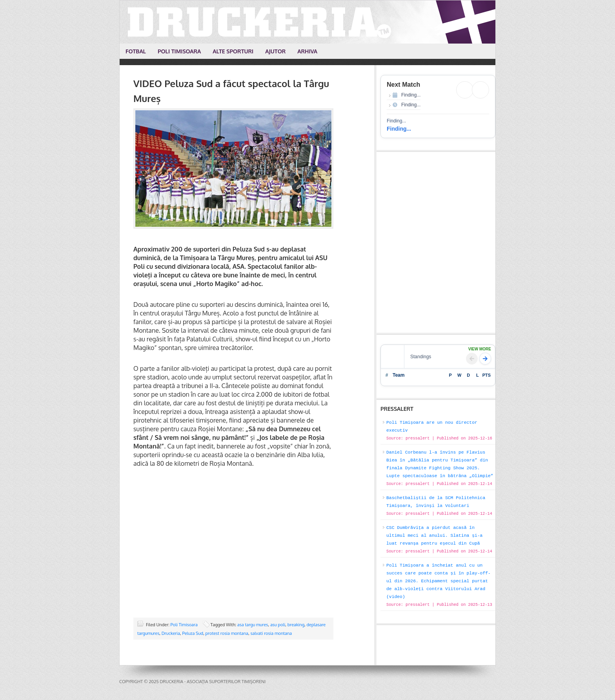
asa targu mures (253, 625)
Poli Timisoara (184, 625)
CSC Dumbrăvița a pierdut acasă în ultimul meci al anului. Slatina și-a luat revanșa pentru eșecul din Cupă (434, 536)
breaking (296, 625)
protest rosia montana (227, 633)
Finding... (399, 129)
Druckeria (308, 22)
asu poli (278, 625)
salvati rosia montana (271, 633)
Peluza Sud (193, 633)
